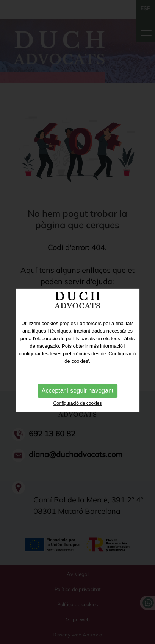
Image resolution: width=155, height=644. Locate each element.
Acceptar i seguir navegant (77, 398)
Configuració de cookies (77, 411)
